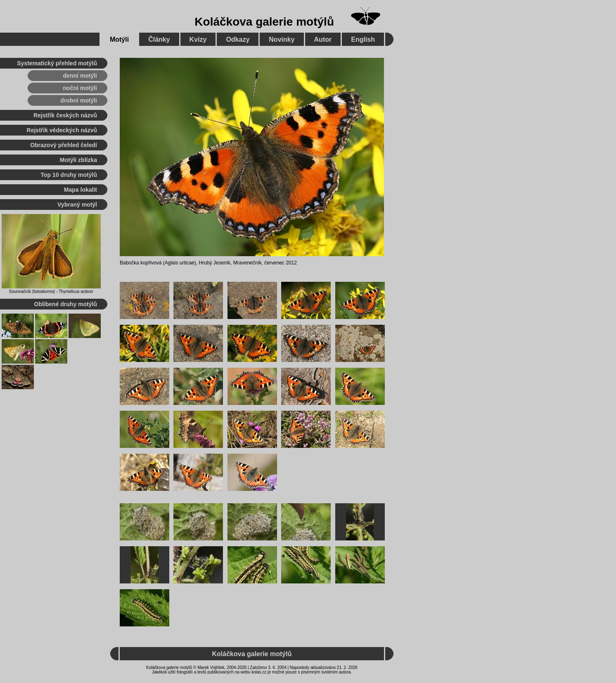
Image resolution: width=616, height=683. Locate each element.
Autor (323, 39)
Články (159, 39)
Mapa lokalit (81, 190)
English (363, 39)
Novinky (282, 39)
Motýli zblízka (78, 160)
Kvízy (198, 39)
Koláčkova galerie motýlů (264, 22)
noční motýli (80, 88)
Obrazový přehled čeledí (64, 145)
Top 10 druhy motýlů (69, 175)
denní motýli (80, 76)
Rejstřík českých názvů (65, 115)
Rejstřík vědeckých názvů (62, 130)
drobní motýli (79, 100)
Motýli (119, 39)
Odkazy (238, 39)
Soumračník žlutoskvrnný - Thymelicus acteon (51, 292)
